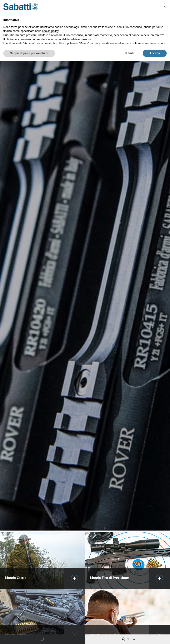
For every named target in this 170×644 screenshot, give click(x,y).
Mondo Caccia (16, 578)
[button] (165, 7)
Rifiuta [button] (130, 53)
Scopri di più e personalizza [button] (29, 53)
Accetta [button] (155, 53)
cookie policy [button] (50, 31)
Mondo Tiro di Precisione (109, 578)
